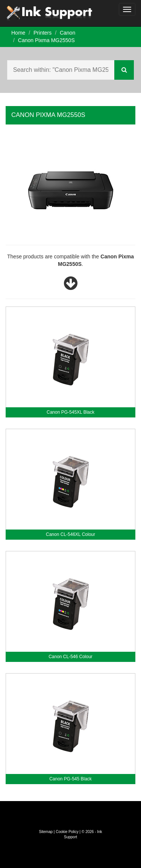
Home (18, 33)
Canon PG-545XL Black (70, 412)
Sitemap (46, 832)
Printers (42, 33)
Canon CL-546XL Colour (70, 534)
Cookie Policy (67, 832)
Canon (67, 33)
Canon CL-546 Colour (70, 657)
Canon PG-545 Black (70, 779)
